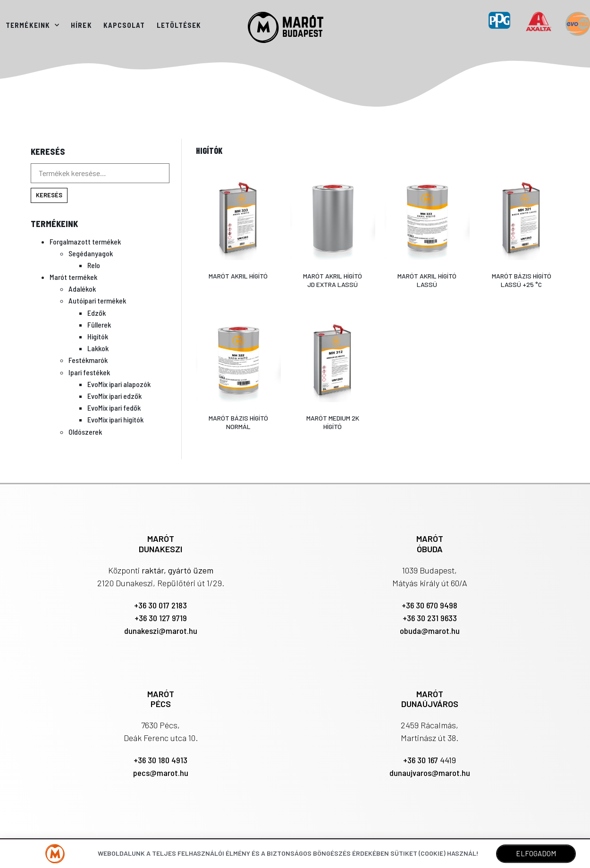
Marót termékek (73, 277)
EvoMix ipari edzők (114, 396)
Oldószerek (85, 432)
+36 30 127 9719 (161, 618)
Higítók (98, 336)
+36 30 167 (421, 760)
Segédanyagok (91, 253)
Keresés (49, 195)
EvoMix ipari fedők (114, 408)
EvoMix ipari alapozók (119, 384)
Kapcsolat (124, 25)
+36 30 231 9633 (430, 618)
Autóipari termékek (97, 300)
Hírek (81, 25)
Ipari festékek (89, 372)
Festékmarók (88, 360)
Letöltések (179, 25)
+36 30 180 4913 (160, 760)
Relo (94, 265)
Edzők (97, 313)
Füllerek (99, 324)
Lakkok (98, 348)
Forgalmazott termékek (85, 241)
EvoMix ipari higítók (115, 419)
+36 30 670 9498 (430, 605)
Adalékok (82, 289)
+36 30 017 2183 (160, 605)
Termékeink (33, 25)
